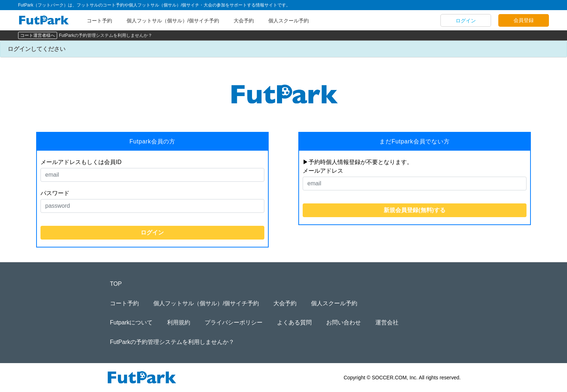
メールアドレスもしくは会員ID (81, 162)
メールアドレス (323, 171)
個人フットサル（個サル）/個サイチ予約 (173, 21)
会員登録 (524, 20)
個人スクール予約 (289, 21)
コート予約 (99, 21)
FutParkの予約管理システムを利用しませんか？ (106, 35)
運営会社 (387, 322)
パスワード (55, 193)
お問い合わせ (344, 322)
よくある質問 (294, 322)
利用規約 (179, 322)
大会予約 (244, 21)
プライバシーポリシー (234, 322)
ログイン (466, 21)
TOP (116, 284)
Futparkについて (131, 322)
